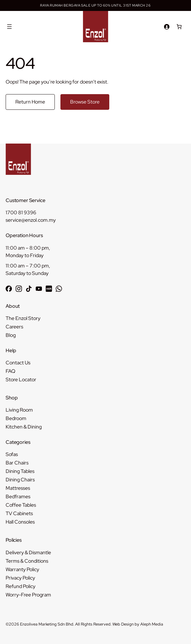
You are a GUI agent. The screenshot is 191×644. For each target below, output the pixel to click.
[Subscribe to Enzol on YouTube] (39, 289)
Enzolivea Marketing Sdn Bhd (47, 624)
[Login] (167, 27)
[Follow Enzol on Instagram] (19, 289)
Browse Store (85, 102)
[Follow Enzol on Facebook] (9, 289)
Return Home (30, 102)
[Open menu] (9, 27)
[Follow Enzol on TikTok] (29, 289)
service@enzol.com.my (31, 220)
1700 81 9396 (21, 213)
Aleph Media (152, 624)
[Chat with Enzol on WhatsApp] (59, 289)
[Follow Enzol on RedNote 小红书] (49, 289)
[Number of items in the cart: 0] (179, 27)
